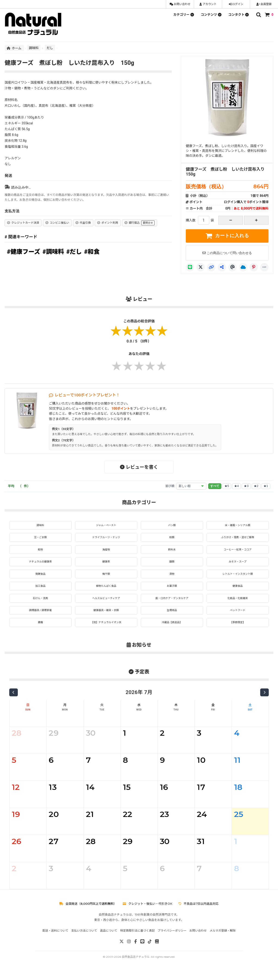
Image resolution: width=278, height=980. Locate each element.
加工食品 (40, 591)
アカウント (208, 4)
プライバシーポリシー (172, 939)
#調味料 (53, 252)
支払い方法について (84, 939)
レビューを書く (139, 467)
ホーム (14, 48)
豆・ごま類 (40, 539)
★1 (266, 486)
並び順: (170, 486)
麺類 (172, 565)
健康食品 (238, 591)
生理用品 (172, 617)
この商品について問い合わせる (227, 253)
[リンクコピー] (211, 267)
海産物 (106, 552)
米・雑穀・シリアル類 (238, 526)
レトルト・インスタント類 (238, 578)
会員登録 (264, 4)
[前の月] (14, 701)
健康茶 (106, 565)
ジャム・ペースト (106, 526)
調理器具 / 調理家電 (40, 617)
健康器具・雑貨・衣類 (106, 617)
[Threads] (232, 267)
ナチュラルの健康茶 (40, 565)
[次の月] (264, 701)
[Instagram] (129, 950)
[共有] (222, 267)
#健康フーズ (24, 252)
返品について (109, 939)
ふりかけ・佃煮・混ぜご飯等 (238, 539)
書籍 (40, 631)
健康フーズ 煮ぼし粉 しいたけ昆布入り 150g (227, 172)
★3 (246, 486)
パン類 (172, 526)
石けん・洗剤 (40, 604)
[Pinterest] (254, 267)
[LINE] (190, 267)
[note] (157, 950)
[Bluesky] (243, 267)
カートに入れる (227, 236)
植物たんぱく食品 (106, 591)
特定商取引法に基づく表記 (137, 939)
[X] (201, 267)
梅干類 (106, 578)
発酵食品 (40, 578)
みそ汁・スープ (238, 565)
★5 (227, 486)
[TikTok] (150, 950)
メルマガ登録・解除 (223, 939)
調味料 (34, 48)
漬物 (172, 578)
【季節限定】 (238, 631)
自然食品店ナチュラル (136, 966)
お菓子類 (172, 591)
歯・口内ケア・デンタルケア (172, 604)
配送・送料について (55, 939)
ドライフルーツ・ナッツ (106, 539)
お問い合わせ (180, 4)
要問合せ (148, 223)
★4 (236, 486)
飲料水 (172, 552)
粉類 (172, 539)
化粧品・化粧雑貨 (238, 604)
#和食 (92, 252)
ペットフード (238, 617)
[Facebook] (136, 950)
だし (50, 48)
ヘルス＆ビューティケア (106, 604)
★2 (256, 486)
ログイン (236, 4)
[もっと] (264, 267)
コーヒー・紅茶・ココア (238, 552)
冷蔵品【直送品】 (172, 631)
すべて (215, 486)
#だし (74, 252)
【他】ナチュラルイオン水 (106, 631)
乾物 (40, 552)
